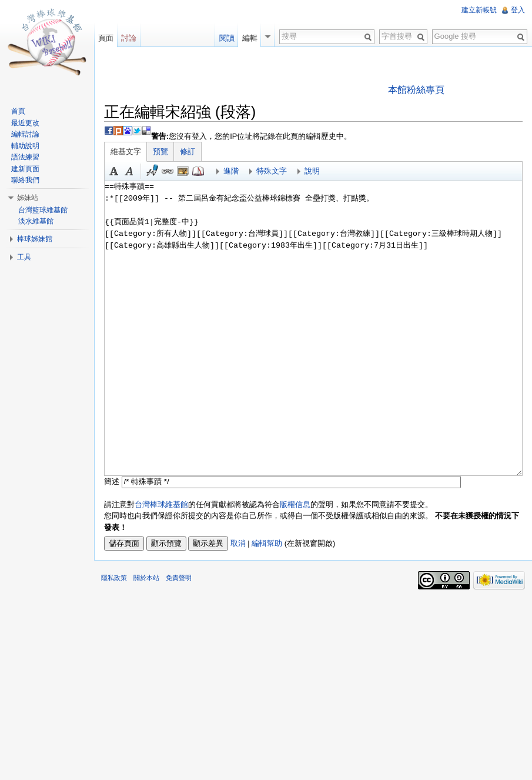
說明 (312, 171)
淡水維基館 (36, 221)
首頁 (18, 111)
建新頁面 (25, 169)
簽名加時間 (152, 171)
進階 (231, 171)
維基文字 (126, 151)
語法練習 (25, 157)
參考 (198, 171)
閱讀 (227, 38)
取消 (238, 543)
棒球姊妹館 (35, 239)
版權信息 (295, 504)
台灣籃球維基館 (43, 210)
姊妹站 (28, 198)
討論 (129, 38)
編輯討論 (25, 134)
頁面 (106, 38)
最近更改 (25, 123)
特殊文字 (272, 171)
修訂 (188, 151)
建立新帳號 (479, 10)
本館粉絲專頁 (416, 90)
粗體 (114, 171)
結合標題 (183, 171)
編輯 (250, 38)
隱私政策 (114, 578)
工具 (24, 257)
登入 (518, 10)
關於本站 (146, 578)
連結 (168, 171)
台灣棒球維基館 (161, 504)
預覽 (160, 151)
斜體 (129, 171)
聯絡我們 (25, 180)
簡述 (112, 481)
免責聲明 (179, 578)
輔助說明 (25, 146)
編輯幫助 (267, 543)
